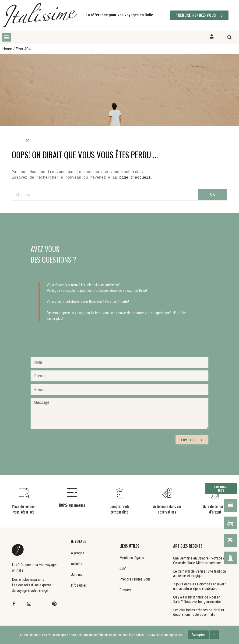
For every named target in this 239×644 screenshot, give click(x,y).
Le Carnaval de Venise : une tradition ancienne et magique (200, 574)
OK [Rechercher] (213, 194)
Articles (77, 564)
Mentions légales (132, 558)
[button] (7, 37)
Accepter (198, 635)
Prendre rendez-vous (135, 579)
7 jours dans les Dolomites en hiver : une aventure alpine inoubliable (200, 586)
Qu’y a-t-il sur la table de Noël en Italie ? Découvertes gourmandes (197, 599)
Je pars (76, 575)
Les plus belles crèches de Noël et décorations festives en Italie (199, 612)
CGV (123, 568)
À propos (78, 553)
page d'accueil (135, 178)
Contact (125, 590)
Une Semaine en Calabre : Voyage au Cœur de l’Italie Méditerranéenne (200, 560)
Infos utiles (79, 585)
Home (7, 49)
